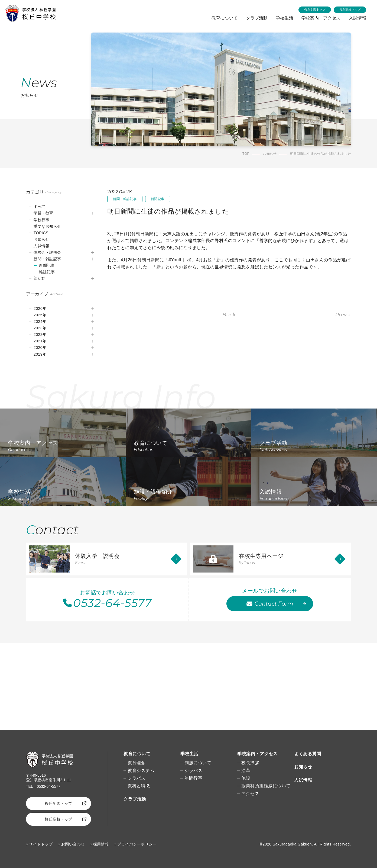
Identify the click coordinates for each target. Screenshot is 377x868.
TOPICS (41, 233)
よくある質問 (308, 754)
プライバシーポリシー (137, 844)
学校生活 (283, 18)
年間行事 (193, 778)
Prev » (343, 315)
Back (229, 315)
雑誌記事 (47, 272)
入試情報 (357, 18)
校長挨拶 (250, 763)
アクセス (250, 794)
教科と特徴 (139, 786)
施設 (246, 778)
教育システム (141, 771)
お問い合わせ (73, 844)
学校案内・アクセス (320, 18)
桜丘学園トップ (315, 9)
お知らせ (270, 154)
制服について (198, 763)
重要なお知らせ (47, 226)
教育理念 (136, 763)
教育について (222, 18)
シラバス (136, 778)
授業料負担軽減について (266, 786)
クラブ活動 (255, 18)
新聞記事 (47, 265)
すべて (40, 207)
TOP (246, 154)
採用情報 (101, 844)
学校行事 (41, 220)
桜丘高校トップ (350, 9)
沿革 (246, 771)
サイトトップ (41, 844)
